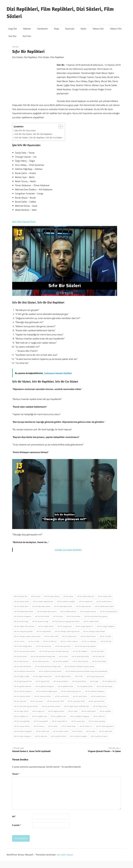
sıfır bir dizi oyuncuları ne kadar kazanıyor (54, 651)
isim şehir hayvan (65, 855)
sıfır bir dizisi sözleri (99, 661)
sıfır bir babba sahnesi (68, 611)
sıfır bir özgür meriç (100, 706)
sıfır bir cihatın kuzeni (88, 636)
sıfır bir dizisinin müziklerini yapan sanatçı (79, 666)
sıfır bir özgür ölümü (21, 711)
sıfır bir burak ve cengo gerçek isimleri (66, 621)
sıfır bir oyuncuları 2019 (55, 701)
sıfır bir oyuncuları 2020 (76, 701)
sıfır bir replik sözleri (89, 711)
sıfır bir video (91, 731)
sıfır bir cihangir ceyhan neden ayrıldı (27, 636)
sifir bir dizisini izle (21, 596)
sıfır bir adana (68, 596)
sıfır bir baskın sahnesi (88, 611)
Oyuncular (70, 29)
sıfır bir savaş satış (78, 721)
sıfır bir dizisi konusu (21, 661)
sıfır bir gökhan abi (109, 681)
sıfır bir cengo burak (64, 626)
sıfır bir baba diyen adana (41, 606)
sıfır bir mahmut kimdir (22, 696)
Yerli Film (27, 36)
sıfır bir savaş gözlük (41, 721)
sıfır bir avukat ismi (86, 601)
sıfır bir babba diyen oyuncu (47, 611)
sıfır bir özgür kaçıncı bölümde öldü (77, 706)
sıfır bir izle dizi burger (105, 686)
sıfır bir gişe (94, 681)
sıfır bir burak (58, 616)
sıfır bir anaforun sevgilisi (66, 601)
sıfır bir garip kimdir (43, 681)
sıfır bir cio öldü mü (50, 641)
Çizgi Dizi (13, 29)
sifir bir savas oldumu (52, 596)
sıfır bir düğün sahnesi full (42, 676)
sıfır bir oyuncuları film (96, 701)
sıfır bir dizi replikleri (80, 651)
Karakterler (43, 29)
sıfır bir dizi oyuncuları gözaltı (85, 646)
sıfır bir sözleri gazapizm (105, 726)
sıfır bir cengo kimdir (44, 631)
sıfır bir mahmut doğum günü (47, 691)
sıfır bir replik (73, 711)
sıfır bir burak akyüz (73, 616)
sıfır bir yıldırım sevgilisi (79, 736)
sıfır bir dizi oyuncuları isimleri (25, 651)
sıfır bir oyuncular (20, 701)
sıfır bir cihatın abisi (51, 636)
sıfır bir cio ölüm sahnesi (69, 641)
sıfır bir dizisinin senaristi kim (24, 671)
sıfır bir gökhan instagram (45, 686)
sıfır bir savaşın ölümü (22, 726)
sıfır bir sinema (39, 726)
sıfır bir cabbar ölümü (46, 626)
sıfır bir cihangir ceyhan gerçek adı (67, 631)
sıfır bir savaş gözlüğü (22, 721)
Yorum (16, 774)
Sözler (83, 29)
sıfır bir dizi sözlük (20, 656)
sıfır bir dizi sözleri (98, 651)
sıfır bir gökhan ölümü (85, 686)
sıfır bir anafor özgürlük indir (43, 601)
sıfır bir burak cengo (21, 621)
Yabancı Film (116, 29)
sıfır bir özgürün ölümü (56, 711)
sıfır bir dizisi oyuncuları (41, 661)
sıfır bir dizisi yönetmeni (23, 666)
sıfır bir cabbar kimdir (91, 621)
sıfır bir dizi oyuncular (44, 646)
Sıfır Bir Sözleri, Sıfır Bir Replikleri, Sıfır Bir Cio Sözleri (39, 138)
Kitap (56, 29)
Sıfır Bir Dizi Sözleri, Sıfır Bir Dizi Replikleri (34, 134)
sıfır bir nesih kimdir (62, 696)
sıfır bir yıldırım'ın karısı (99, 736)
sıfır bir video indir (106, 731)
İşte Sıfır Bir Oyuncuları (25, 130)
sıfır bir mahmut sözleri (43, 696)
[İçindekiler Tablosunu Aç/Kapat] (59, 127)
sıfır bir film (79, 676)
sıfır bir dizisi (63, 656)
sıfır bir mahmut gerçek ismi (71, 691)
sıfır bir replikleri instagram (80, 716)
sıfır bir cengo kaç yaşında (23, 631)
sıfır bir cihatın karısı (69, 636)
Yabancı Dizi (98, 29)
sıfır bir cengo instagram (106, 626)
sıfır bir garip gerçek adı (95, 676)
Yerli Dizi (12, 36)
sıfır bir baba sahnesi (84, 606)
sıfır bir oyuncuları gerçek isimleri (26, 706)
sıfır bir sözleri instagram (23, 731)
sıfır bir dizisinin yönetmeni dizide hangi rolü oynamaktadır (86, 671)
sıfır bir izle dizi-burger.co (23, 691)
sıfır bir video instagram (23, 736)
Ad (14, 816)
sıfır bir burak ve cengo (40, 621)
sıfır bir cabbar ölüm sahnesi (24, 626)
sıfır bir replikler (105, 711)
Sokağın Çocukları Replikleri (68, 550)
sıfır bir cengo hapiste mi (84, 626)
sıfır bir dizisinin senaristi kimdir (50, 671)
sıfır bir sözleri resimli (61, 731)
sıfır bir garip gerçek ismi (23, 681)
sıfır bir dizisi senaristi (80, 661)
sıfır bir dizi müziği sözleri (23, 646)
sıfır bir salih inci (99, 716)
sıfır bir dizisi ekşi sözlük (80, 656)
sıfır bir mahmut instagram (95, 691)
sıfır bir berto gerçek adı (109, 611)
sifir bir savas (36, 596)
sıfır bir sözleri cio (86, 726)
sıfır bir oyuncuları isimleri (51, 706)
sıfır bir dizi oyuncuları (63, 646)
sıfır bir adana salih (105, 596)
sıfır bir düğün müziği (22, 676)
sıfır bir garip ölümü (79, 681)
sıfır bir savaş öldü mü (60, 721)
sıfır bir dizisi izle (99, 656)
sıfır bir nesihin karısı (98, 696)
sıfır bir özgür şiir (38, 711)
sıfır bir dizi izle (106, 641)
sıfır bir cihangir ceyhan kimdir (94, 631)
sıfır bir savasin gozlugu (97, 721)
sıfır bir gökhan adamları (23, 686)
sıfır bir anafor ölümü (22, 601)
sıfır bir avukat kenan (104, 601)
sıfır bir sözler (53, 726)
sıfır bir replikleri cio (21, 716)
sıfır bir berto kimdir (42, 616)
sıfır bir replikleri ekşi (39, 716)
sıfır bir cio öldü (34, 641)
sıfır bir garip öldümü (61, 681)
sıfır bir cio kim (19, 641)
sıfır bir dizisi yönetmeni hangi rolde (48, 666)
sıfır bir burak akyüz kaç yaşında (96, 616)
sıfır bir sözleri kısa (43, 731)
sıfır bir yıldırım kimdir (59, 736)
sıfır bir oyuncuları (37, 701)
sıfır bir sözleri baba (69, 726)
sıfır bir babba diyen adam (104, 606)
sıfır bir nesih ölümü (80, 696)
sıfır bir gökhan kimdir (65, 686)
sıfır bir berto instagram (23, 616)
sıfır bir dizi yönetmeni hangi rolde (43, 656)
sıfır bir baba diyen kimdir (63, 606)
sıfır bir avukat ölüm (21, 606)
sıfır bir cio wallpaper (89, 641)
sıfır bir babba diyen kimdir (24, 611)
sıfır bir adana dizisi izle (85, 596)
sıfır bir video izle (41, 736)
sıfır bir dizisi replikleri (61, 661)
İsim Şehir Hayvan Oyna (24, 221)
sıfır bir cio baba (105, 636)
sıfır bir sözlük (77, 731)
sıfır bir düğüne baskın (63, 676)
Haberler (27, 29)
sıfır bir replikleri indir (58, 716)
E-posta (17, 825)
